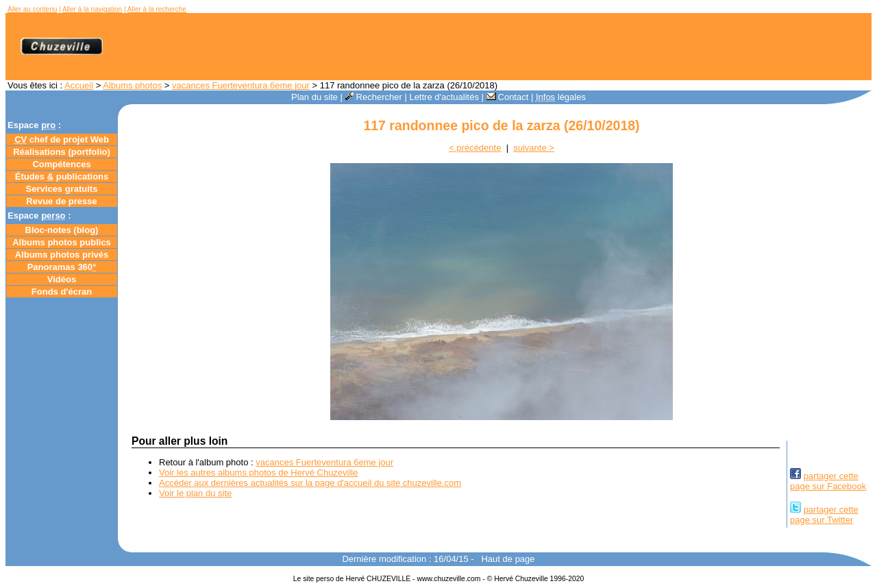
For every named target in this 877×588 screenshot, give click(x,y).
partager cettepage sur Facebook (828, 481)
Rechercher (374, 97)
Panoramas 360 (62, 267)
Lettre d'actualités (444, 97)
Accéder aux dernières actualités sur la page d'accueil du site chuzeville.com (310, 483)
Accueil (79, 85)
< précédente (475, 148)
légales (561, 97)
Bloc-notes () (62, 230)
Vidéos (62, 279)
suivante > (534, 148)
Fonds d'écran (62, 292)
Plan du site (314, 97)
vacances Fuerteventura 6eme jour (241, 85)
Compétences (61, 164)
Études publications (62, 176)
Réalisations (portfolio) (62, 152)
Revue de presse (61, 201)
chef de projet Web (62, 139)
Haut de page (508, 559)
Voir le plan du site (195, 493)
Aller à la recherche (157, 9)
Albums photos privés (62, 255)
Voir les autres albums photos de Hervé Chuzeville (258, 473)
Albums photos (132, 85)
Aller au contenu (32, 9)
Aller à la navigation (92, 9)
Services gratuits (62, 189)
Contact (508, 97)
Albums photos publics (62, 242)
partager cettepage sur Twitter (824, 515)
